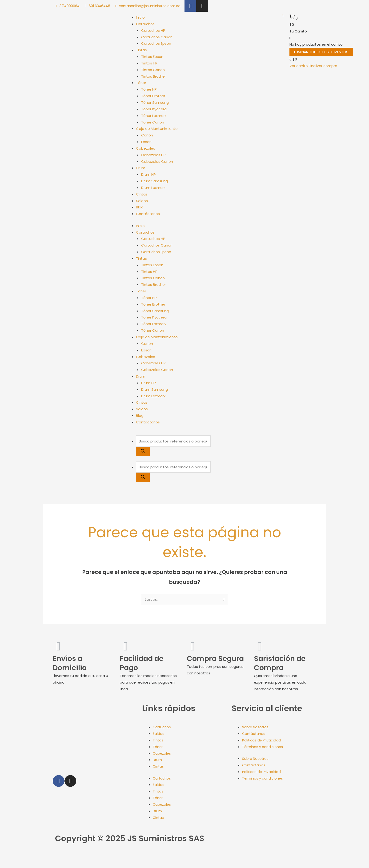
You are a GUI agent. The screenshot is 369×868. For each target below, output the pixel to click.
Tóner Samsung (155, 102)
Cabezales (146, 148)
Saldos (142, 201)
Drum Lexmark (153, 188)
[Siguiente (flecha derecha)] (15, 866)
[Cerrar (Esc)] (36, 859)
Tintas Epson (152, 57)
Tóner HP (149, 89)
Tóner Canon (153, 122)
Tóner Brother (153, 96)
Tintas (141, 50)
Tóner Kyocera (154, 109)
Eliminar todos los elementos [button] (321, 52)
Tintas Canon (153, 70)
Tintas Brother (154, 76)
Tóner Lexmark (154, 116)
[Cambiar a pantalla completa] (15, 859)
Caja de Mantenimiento (157, 129)
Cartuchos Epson (156, 43)
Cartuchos (145, 24)
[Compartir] (25, 859)
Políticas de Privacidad (262, 741)
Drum (141, 168)
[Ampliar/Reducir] (5, 859)
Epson (146, 142)
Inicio (140, 17)
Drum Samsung (154, 181)
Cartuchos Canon (157, 37)
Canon (147, 135)
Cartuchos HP (153, 30)
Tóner (141, 83)
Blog (140, 207)
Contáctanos (148, 214)
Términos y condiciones (263, 747)
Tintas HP (149, 63)
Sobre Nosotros (256, 727)
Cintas (142, 194)
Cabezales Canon (157, 161)
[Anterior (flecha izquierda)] (5, 866)
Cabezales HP (153, 155)
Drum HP (148, 174)
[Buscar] (143, 451)
